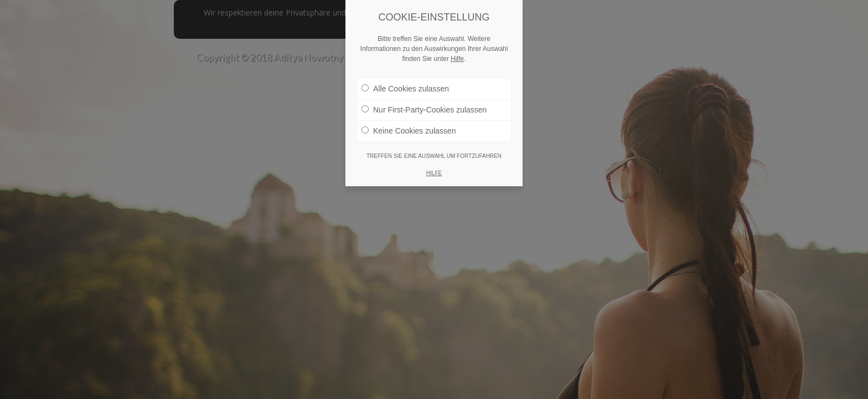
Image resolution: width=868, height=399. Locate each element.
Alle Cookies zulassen (405, 88)
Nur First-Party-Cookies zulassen (424, 109)
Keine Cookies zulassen (409, 130)
